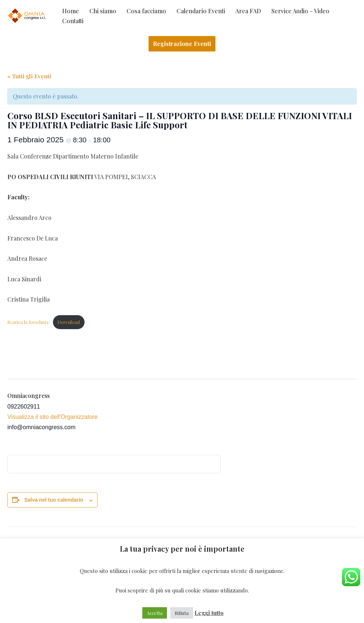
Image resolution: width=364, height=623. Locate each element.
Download (69, 322)
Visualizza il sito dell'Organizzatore (53, 417)
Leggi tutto (209, 613)
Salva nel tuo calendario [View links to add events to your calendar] (54, 500)
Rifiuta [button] (182, 613)
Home (71, 11)
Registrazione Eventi (182, 44)
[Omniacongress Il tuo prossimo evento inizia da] (28, 16)
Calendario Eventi (201, 11)
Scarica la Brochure (28, 322)
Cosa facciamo (146, 11)
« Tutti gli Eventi (29, 76)
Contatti (73, 21)
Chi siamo (103, 11)
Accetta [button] (155, 613)
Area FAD (248, 11)
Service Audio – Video (300, 11)
